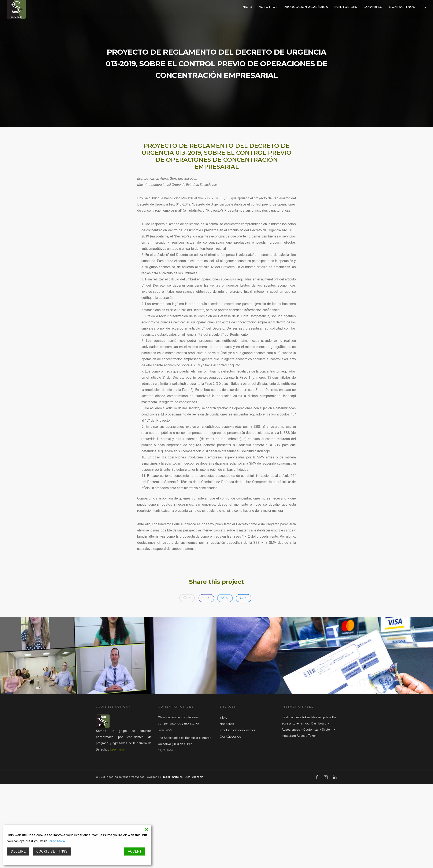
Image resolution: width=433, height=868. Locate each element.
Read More (57, 841)
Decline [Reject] (18, 851)
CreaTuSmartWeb (172, 777)
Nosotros (268, 7)
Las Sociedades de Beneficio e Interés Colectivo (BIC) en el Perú (185, 741)
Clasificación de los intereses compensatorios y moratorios (179, 720)
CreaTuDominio (194, 777)
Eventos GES (346, 7)
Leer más (118, 749)
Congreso (373, 7)
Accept (135, 851)
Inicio (247, 7)
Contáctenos (402, 7)
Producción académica (306, 7)
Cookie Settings (52, 851)
